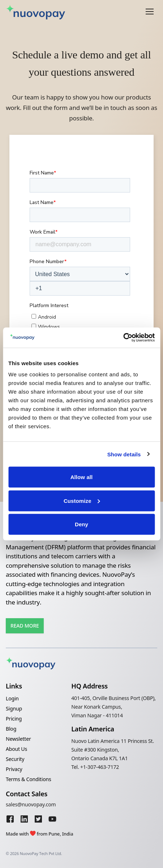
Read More (25, 626)
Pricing (14, 719)
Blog (11, 729)
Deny (81, 524)
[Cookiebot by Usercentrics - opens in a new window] (123, 338)
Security (15, 759)
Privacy (14, 769)
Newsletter (18, 739)
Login (12, 698)
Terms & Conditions (28, 779)
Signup (14, 708)
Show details (124, 454)
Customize (82, 501)
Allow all (82, 477)
